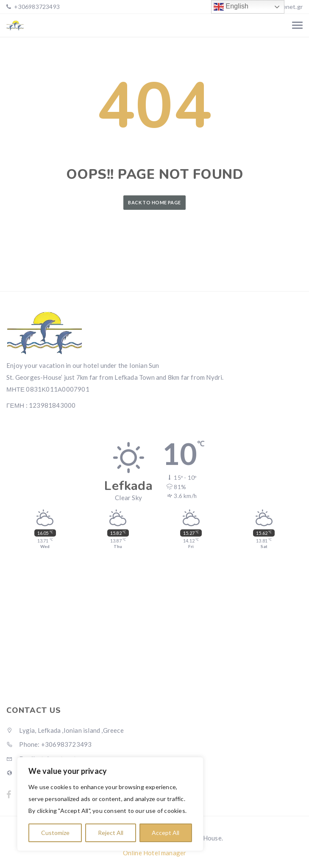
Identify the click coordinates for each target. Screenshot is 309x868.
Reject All (111, 833)
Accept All (166, 833)
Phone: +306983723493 (49, 744)
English (231, 7)
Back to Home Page (154, 202)
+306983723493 (36, 7)
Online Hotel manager (155, 853)
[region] (110, 804)
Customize (55, 833)
